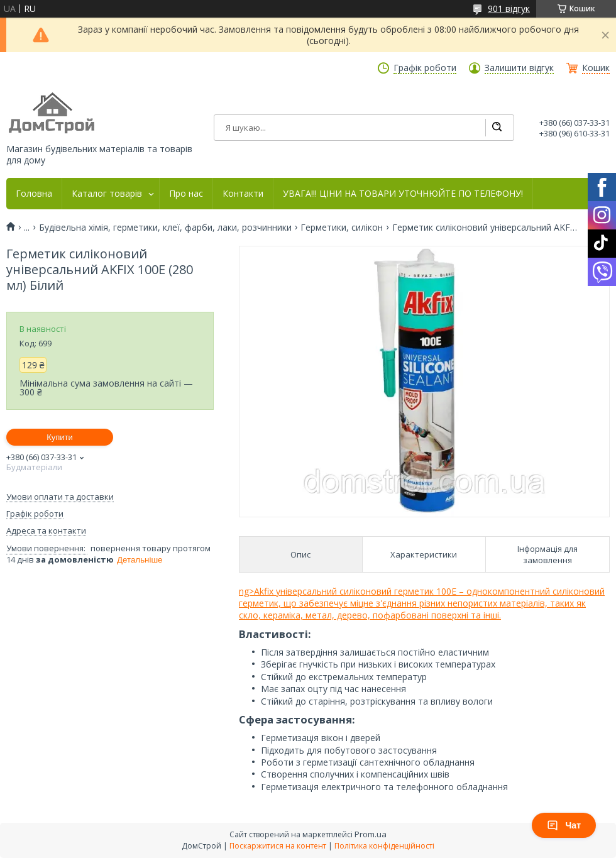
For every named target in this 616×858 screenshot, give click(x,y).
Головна (34, 194)
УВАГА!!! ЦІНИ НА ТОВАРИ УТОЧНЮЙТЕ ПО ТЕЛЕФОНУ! (403, 194)
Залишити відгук (519, 68)
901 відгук (509, 8)
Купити (60, 437)
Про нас (186, 194)
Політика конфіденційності (384, 846)
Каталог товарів (107, 194)
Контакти (243, 194)
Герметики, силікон (342, 228)
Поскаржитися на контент (278, 846)
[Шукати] (497, 128)
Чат (564, 825)
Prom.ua (371, 834)
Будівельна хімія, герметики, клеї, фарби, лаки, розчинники (165, 228)
